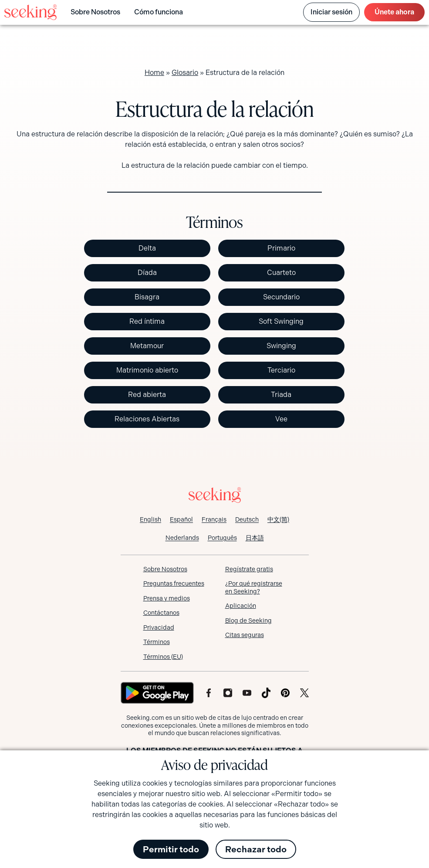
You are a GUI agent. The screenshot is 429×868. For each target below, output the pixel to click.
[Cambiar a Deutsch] (247, 519)
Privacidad (159, 627)
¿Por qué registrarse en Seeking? (254, 587)
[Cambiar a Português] (222, 538)
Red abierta (147, 395)
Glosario (185, 73)
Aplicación (241, 606)
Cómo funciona (159, 12)
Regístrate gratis (249, 569)
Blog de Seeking (248, 620)
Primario (281, 248)
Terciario (281, 370)
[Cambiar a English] (150, 519)
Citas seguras (245, 635)
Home (154, 73)
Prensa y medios (167, 598)
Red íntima (147, 321)
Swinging (281, 346)
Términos (157, 642)
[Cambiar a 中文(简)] (278, 519)
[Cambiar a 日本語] (255, 538)
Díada (147, 273)
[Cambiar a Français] (214, 519)
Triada (281, 395)
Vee (281, 419)
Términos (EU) (163, 657)
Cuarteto (281, 273)
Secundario (281, 297)
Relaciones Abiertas (147, 419)
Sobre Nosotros (95, 12)
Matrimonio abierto (147, 370)
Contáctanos (161, 613)
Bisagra (147, 297)
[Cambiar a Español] (181, 519)
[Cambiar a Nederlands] (182, 538)
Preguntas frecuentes (174, 583)
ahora (394, 12)
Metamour (147, 346)
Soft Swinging (281, 321)
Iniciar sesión (331, 12)
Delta (147, 248)
